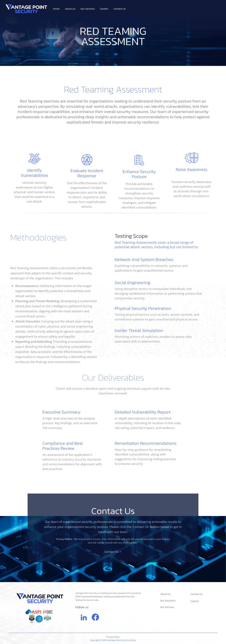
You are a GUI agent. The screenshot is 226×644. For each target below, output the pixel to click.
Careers (104, 9)
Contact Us (120, 9)
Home (56, 9)
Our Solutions (168, 601)
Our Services (88, 9)
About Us (70, 9)
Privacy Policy (113, 637)
